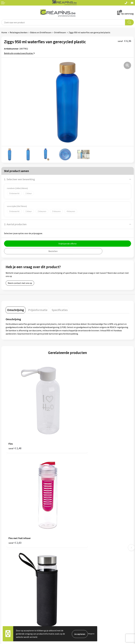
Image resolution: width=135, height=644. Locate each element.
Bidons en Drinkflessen (41, 32)
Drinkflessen (60, 32)
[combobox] (63, 22)
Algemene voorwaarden (80, 574)
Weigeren (91, 634)
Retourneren (7, 583)
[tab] (16, 310)
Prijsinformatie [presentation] (38, 310)
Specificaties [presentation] (60, 310)
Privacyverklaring (77, 583)
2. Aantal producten (15, 224)
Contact (5, 574)
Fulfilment (74, 528)
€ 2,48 (15, 427)
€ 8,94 (15, 501)
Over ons (73, 541)
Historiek (73, 537)
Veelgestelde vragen (11, 578)
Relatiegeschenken (19, 32)
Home (4, 32)
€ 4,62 (77, 501)
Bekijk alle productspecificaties (19, 53)
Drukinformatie (76, 533)
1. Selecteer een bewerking (19, 179)
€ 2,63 (77, 427)
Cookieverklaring (77, 578)
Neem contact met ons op (20, 283)
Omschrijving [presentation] (16, 310)
